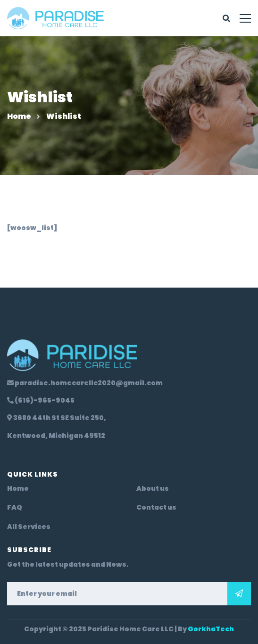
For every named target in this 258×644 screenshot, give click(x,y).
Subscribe (239, 594)
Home (19, 116)
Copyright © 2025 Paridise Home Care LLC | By (129, 629)
